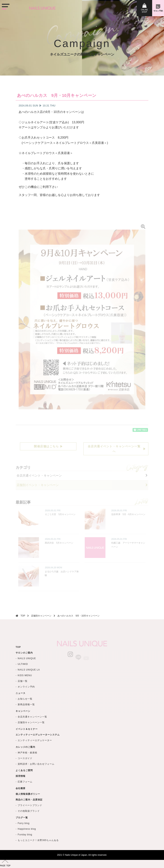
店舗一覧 (23, 698)
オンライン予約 (26, 704)
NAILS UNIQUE (27, 675)
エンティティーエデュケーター (35, 758)
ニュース (21, 711)
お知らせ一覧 (25, 717)
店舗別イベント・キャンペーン (38, 485)
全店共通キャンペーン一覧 (32, 735)
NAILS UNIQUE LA (29, 687)
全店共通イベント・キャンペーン (39, 476)
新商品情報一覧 (26, 723)
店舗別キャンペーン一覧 (31, 741)
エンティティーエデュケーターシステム (38, 753)
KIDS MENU (25, 692)
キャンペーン (23, 729)
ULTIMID (23, 681)
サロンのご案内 (24, 670)
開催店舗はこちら (46, 446)
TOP (23, 616)
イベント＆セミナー (27, 747)
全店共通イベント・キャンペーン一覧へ (114, 449)
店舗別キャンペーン (41, 616)
